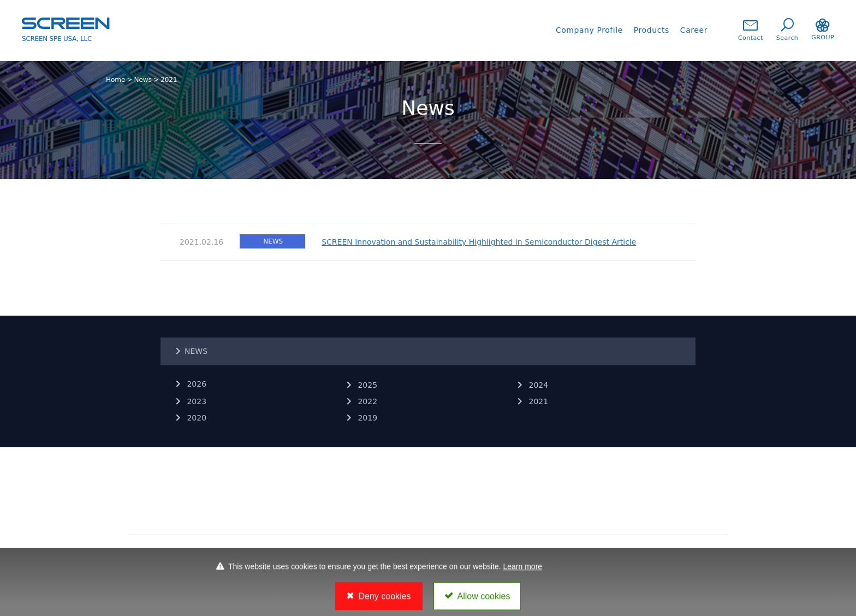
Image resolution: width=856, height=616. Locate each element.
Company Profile (589, 30)
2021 (537, 401)
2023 (195, 401)
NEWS (196, 351)
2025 (366, 385)
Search (787, 30)
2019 (366, 418)
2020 (195, 418)
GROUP (823, 30)
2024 (537, 385)
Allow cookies (484, 600)
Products (652, 30)
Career (694, 30)
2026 (195, 384)
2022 (366, 401)
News (143, 80)
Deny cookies (384, 600)
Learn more (523, 570)
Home (115, 80)
